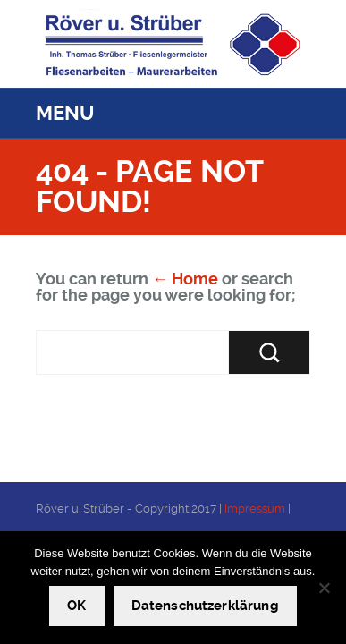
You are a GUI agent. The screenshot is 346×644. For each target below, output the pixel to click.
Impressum (255, 508)
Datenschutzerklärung (205, 606)
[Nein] (324, 588)
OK (76, 606)
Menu (65, 113)
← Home (185, 279)
